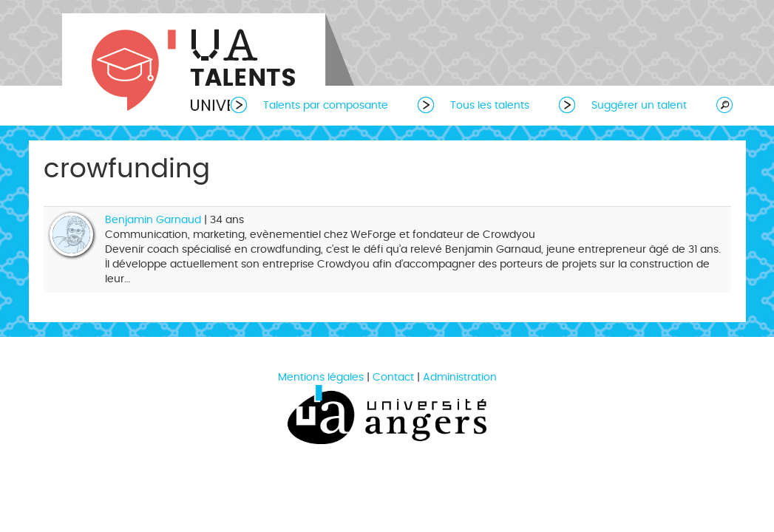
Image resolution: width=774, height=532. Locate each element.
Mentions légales (321, 377)
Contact (393, 377)
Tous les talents (490, 105)
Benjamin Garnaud (153, 220)
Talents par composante (326, 105)
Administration (460, 377)
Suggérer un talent (639, 105)
